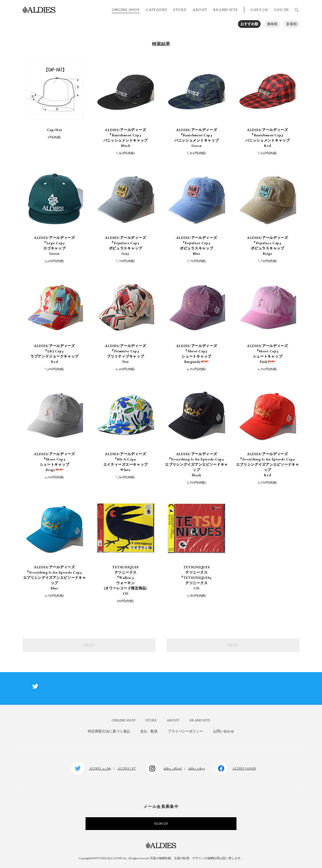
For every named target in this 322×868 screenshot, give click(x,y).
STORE (180, 10)
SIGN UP (161, 823)
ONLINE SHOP (126, 10)
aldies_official (173, 768)
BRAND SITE (226, 10)
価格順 (272, 24)
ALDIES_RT (127, 768)
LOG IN (281, 10)
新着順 (292, 24)
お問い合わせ (224, 731)
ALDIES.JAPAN (244, 768)
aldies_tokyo (196, 768)
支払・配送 (149, 731)
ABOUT (200, 10)
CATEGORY (156, 10)
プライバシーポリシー (185, 731)
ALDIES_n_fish (100, 768)
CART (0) (259, 10)
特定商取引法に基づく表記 (109, 731)
